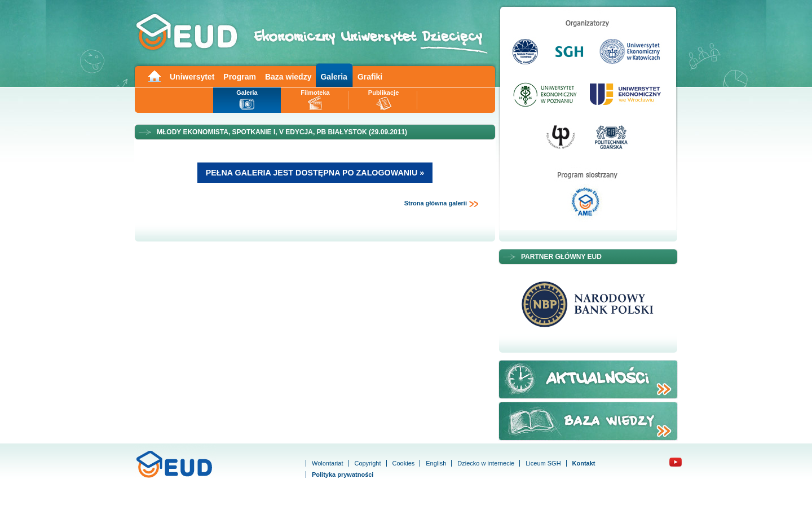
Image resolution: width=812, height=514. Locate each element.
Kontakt (584, 463)
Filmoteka (315, 93)
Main (154, 75)
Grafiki (370, 77)
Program (240, 77)
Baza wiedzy (288, 77)
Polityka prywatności (343, 475)
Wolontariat (327, 463)
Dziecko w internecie (486, 463)
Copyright (367, 463)
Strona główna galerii (442, 204)
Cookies (404, 463)
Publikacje (383, 93)
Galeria (334, 77)
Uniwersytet (192, 77)
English (436, 463)
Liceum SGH (543, 463)
